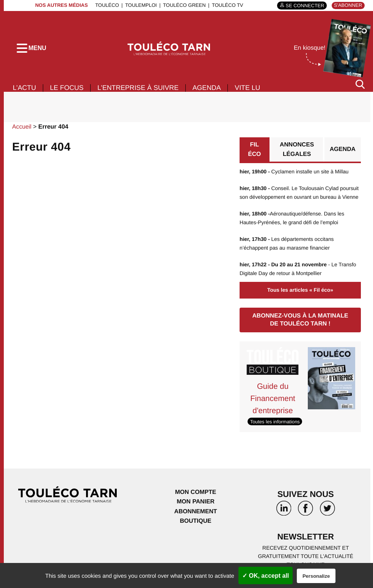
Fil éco (255, 152)
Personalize (316, 576)
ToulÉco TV (227, 5)
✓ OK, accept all (266, 576)
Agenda (209, 90)
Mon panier (195, 502)
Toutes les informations (275, 421)
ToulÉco (106, 5)
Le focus (67, 90)
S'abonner (348, 5)
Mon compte (196, 492)
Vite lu (251, 90)
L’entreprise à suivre (140, 90)
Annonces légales (297, 152)
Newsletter (306, 537)
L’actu (25, 90)
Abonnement (196, 511)
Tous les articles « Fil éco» (300, 291)
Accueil (22, 129)
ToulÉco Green (183, 5)
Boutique (196, 521)
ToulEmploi (140, 5)
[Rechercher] (360, 87)
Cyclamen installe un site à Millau (295, 174)
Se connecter (304, 6)
